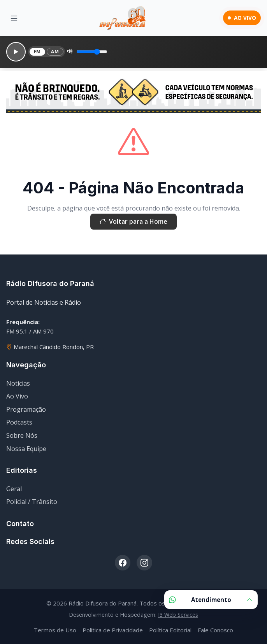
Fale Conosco (215, 630)
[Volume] (92, 52)
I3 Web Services (178, 615)
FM (37, 52)
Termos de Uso (55, 630)
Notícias (18, 383)
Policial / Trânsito (32, 502)
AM (55, 52)
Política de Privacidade (113, 630)
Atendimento (211, 600)
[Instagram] (144, 563)
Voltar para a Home (133, 222)
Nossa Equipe (26, 449)
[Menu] (14, 18)
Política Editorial (170, 630)
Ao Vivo (17, 396)
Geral (14, 489)
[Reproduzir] (16, 52)
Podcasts (19, 422)
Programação (26, 409)
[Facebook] (123, 563)
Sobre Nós (22, 435)
